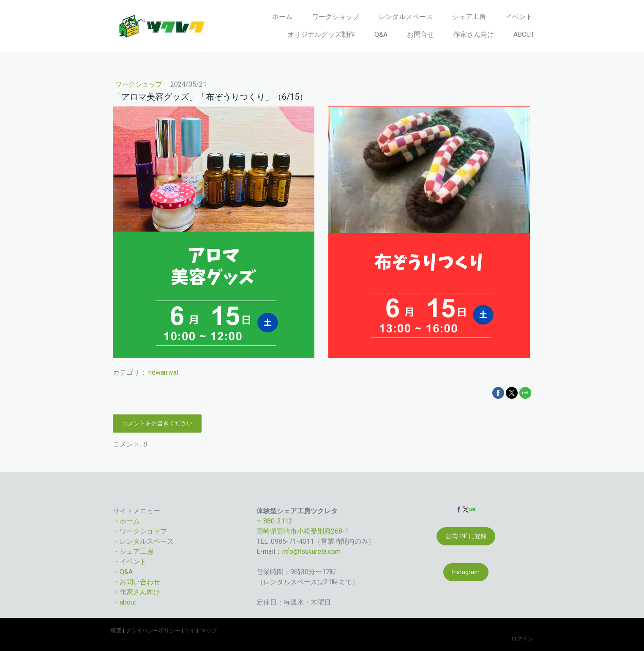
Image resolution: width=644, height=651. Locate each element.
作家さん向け (474, 34)
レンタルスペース (406, 17)
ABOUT (524, 34)
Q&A (381, 34)
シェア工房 (469, 17)
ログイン (522, 639)
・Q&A (123, 572)
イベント (519, 17)
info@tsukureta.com (311, 552)
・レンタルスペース (143, 541)
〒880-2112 (274, 521)
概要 (116, 631)
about (128, 602)
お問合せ (420, 34)
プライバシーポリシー (153, 631)
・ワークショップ (140, 531)
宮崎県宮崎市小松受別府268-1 (303, 531)
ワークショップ (336, 17)
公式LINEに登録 (466, 536)
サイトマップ (201, 631)
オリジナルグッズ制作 (321, 34)
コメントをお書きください (157, 423)
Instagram (466, 572)
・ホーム (126, 521)
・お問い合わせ (136, 582)
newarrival (163, 372)
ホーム (282, 17)
